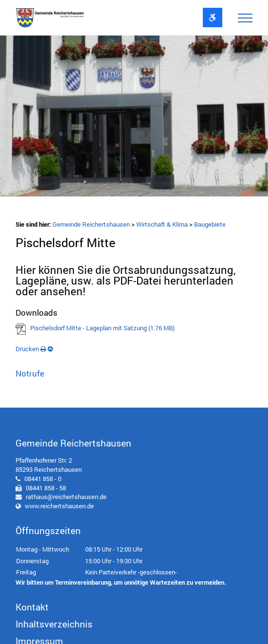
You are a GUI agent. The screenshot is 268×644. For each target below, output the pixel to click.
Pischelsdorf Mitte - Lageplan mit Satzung (102, 328)
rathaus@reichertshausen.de (66, 497)
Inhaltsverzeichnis (54, 624)
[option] (134, 118)
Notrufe (30, 373)
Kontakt (32, 607)
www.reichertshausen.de (59, 506)
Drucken (31, 349)
